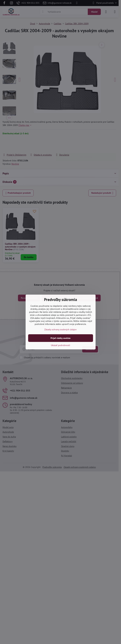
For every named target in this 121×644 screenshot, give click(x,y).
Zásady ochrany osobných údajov (61, 329)
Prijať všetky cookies (61, 338)
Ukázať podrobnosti (61, 345)
